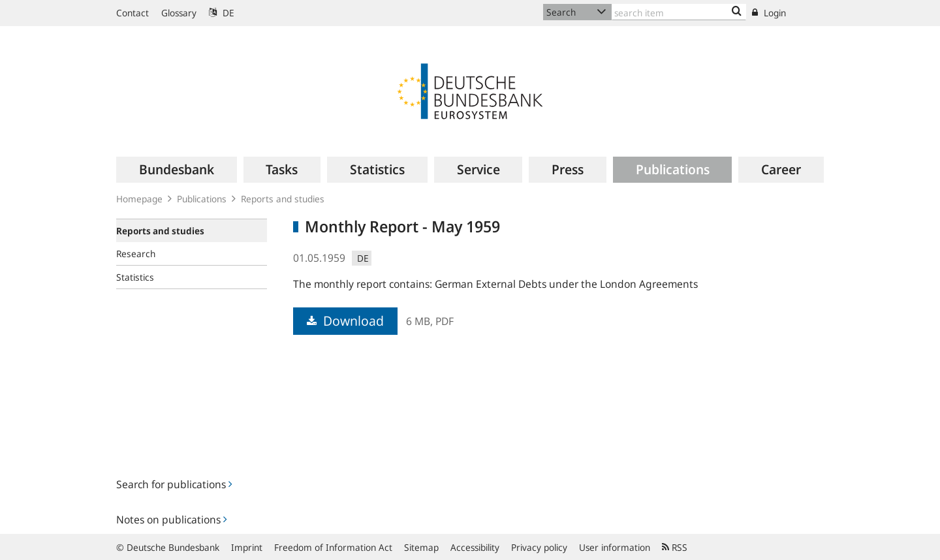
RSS (675, 547)
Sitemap (421, 547)
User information (615, 547)
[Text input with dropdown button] (679, 12)
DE (222, 13)
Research (136, 254)
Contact (133, 13)
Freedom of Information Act (333, 547)
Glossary (179, 13)
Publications (202, 199)
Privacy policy (539, 547)
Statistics (135, 277)
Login (769, 13)
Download (345, 321)
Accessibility (475, 547)
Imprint (247, 547)
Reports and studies (283, 199)
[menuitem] (177, 170)
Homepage (139, 199)
